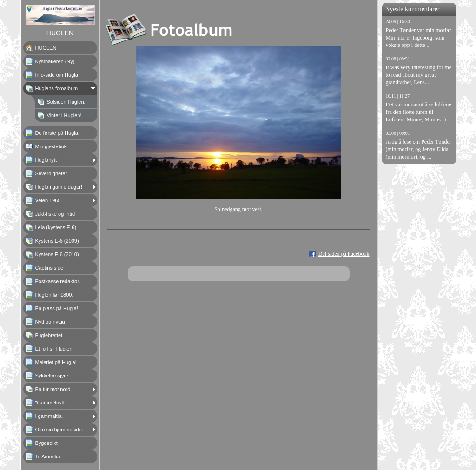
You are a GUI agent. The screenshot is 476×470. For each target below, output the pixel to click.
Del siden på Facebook (344, 254)
